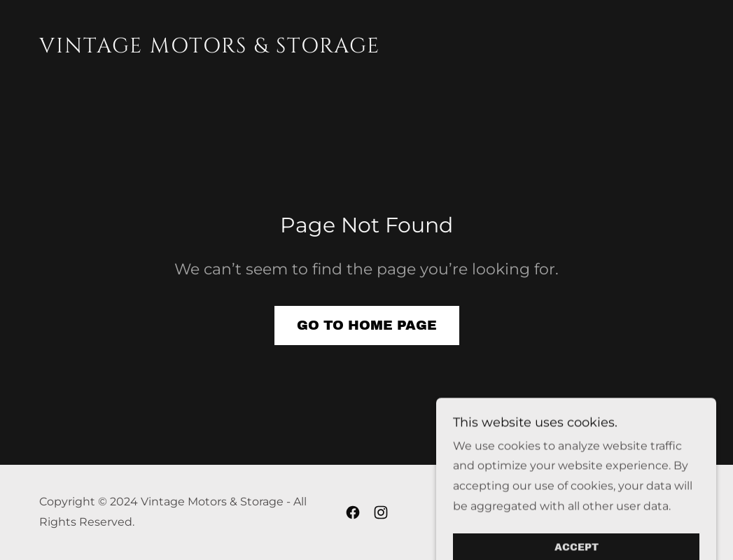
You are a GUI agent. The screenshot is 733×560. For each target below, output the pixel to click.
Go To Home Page (367, 325)
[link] (210, 49)
